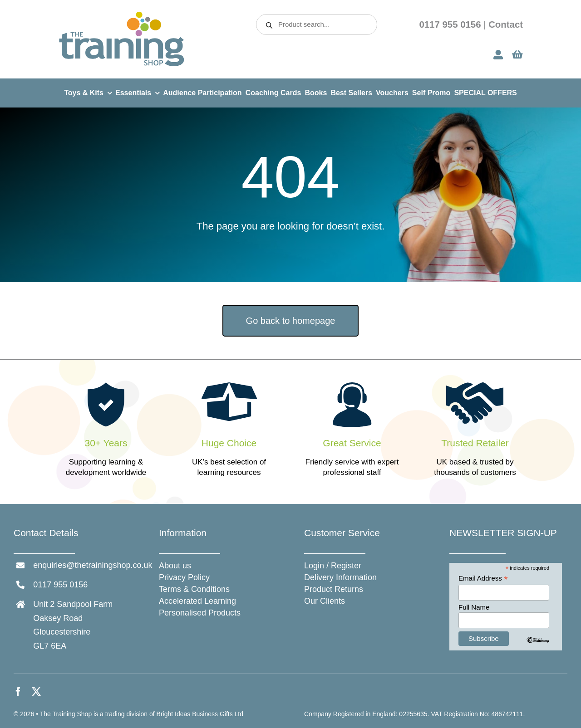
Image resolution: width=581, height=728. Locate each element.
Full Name (474, 607)
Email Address (483, 579)
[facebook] (18, 692)
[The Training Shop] (122, 14)
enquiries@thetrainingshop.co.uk (93, 565)
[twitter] (36, 692)
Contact (506, 24)
